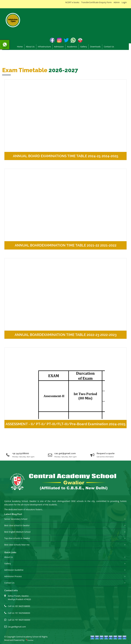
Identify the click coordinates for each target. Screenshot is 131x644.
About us (30, 47)
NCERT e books (72, 2)
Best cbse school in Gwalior (17, 525)
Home (20, 47)
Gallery (84, 47)
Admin (117, 2)
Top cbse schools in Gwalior (17, 538)
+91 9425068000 (22, 613)
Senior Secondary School (16, 519)
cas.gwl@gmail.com (17, 627)
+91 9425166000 (22, 620)
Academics (72, 47)
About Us (9, 557)
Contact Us (109, 47)
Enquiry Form (105, 2)
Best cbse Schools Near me (17, 545)
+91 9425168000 (21, 453)
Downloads (95, 47)
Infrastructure (44, 47)
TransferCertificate (90, 2)
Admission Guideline (14, 570)
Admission (59, 47)
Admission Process (13, 576)
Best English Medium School (17, 532)
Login (124, 2)
